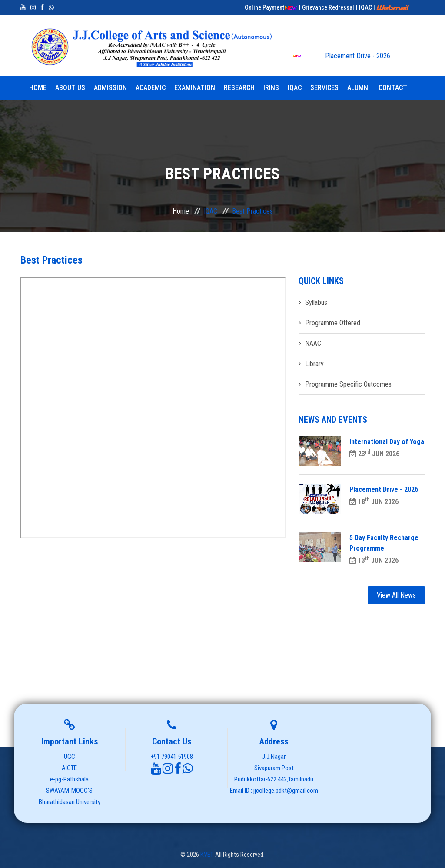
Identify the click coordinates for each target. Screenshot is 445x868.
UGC (70, 757)
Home (38, 88)
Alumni (359, 88)
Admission (110, 88)
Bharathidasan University (70, 802)
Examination (195, 88)
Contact (393, 88)
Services (324, 88)
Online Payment (271, 7)
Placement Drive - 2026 (341, 56)
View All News (396, 595)
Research (239, 88)
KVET (206, 855)
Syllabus (316, 302)
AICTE (69, 768)
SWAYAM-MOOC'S (69, 791)
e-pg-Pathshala (69, 779)
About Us (70, 88)
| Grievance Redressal (327, 7)
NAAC (313, 343)
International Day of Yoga (387, 442)
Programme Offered (333, 323)
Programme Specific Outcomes (348, 384)
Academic (151, 88)
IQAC (295, 88)
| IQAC (365, 7)
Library (314, 364)
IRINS (271, 88)
